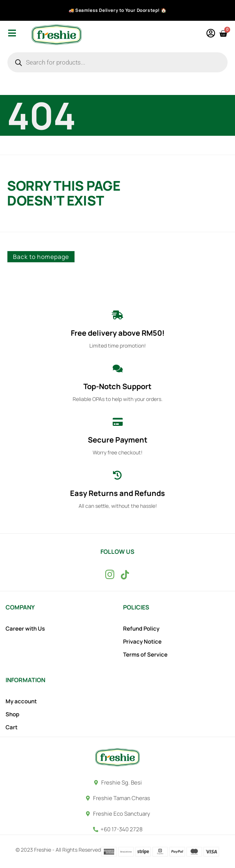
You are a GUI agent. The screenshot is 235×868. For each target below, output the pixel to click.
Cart (11, 727)
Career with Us (25, 629)
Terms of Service (145, 655)
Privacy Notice (142, 642)
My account (21, 701)
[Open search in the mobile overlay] (118, 62)
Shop (12, 714)
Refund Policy (141, 629)
